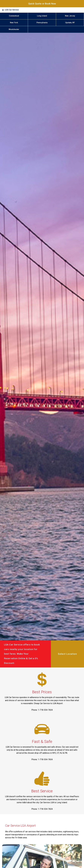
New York (14, 23)
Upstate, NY (70, 23)
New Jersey (70, 16)
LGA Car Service (12, 10)
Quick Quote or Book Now (42, 4)
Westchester (14, 29)
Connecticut (14, 16)
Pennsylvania (42, 23)
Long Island (42, 16)
